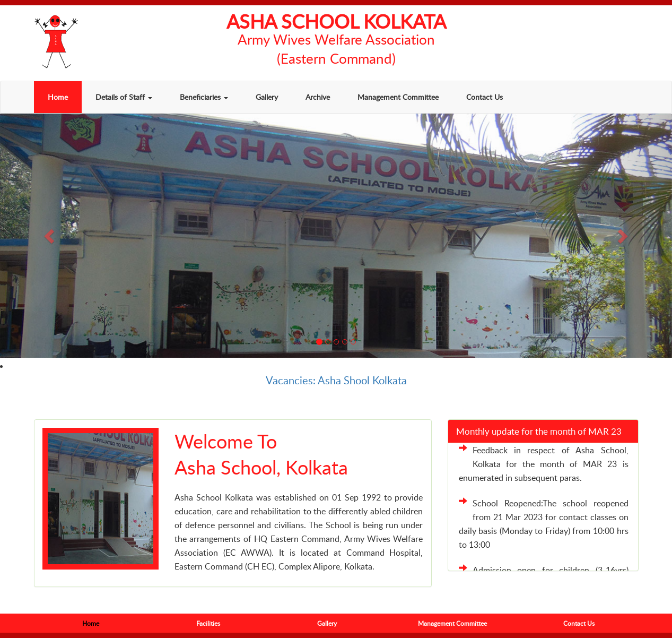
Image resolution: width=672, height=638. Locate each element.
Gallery (267, 97)
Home (58, 97)
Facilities (208, 623)
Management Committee (398, 97)
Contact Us (485, 97)
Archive (318, 97)
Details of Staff (124, 97)
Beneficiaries (204, 97)
